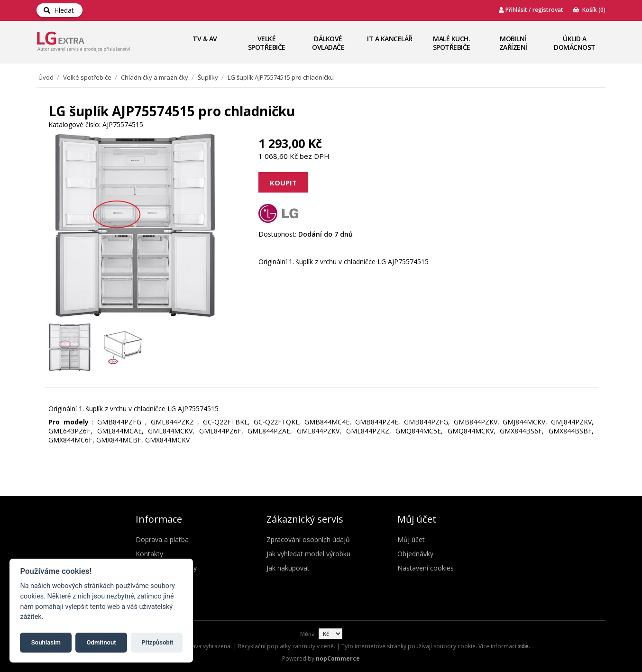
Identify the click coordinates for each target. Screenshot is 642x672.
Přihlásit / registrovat (531, 10)
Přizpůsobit (157, 642)
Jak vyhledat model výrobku (308, 554)
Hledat (59, 10)
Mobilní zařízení (513, 43)
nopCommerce (338, 658)
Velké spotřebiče (267, 43)
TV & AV (205, 39)
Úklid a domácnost (575, 43)
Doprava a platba (162, 539)
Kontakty (149, 554)
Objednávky (415, 554)
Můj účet (411, 539)
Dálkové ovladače (328, 43)
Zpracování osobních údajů (308, 539)
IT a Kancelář (390, 39)
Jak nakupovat (288, 568)
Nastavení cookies (426, 568)
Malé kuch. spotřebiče (452, 43)
